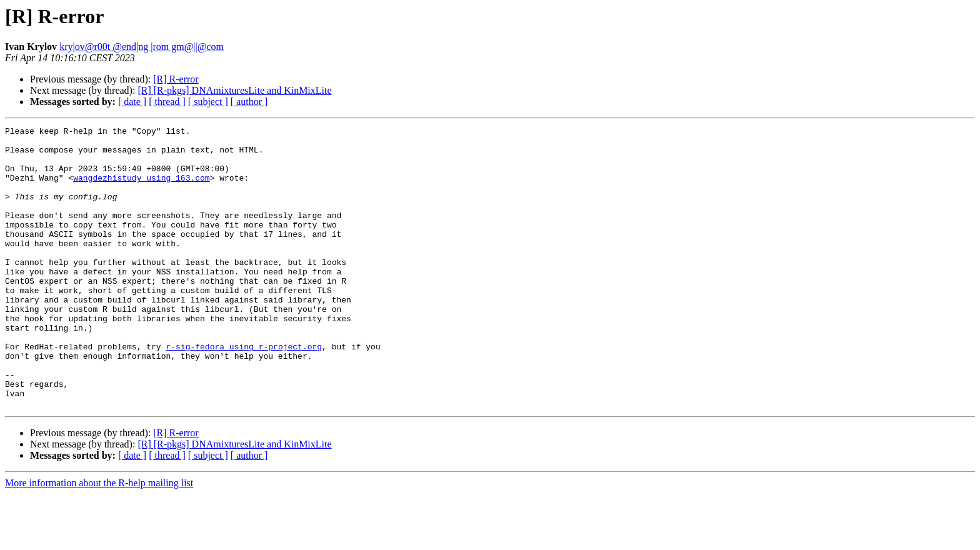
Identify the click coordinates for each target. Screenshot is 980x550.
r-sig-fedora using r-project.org (244, 391)
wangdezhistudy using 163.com (141, 189)
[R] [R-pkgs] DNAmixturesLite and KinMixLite (234, 90)
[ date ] (132, 102)
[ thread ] (167, 102)
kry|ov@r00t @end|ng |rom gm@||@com (142, 47)
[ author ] (249, 102)
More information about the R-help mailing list (99, 539)
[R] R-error (176, 79)
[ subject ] (208, 102)
